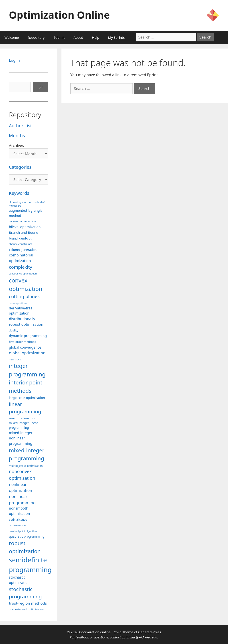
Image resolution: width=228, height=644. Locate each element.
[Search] (41, 87)
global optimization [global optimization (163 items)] (27, 353)
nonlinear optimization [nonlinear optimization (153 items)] (20, 487)
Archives (16, 145)
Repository (36, 37)
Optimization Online (59, 15)
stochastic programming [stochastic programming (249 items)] (25, 593)
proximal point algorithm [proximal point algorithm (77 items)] (23, 531)
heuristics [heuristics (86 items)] (15, 359)
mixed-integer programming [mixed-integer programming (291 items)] (27, 454)
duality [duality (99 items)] (14, 330)
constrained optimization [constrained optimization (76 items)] (23, 274)
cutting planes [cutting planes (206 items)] (24, 296)
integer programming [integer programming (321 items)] (27, 370)
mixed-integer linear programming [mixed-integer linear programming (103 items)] (23, 425)
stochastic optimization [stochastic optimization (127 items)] (19, 580)
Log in (14, 60)
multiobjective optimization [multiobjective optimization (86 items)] (26, 466)
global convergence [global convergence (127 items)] (25, 347)
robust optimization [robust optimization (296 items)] (25, 547)
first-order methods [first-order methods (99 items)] (22, 342)
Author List (20, 126)
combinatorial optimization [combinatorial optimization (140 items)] (21, 258)
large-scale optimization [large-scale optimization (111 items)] (27, 398)
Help (96, 37)
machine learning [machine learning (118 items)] (23, 418)
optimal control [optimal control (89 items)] (18, 520)
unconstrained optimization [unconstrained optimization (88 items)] (26, 609)
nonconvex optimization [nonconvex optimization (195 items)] (22, 475)
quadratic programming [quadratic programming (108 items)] (27, 536)
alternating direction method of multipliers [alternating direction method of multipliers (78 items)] (27, 204)
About (78, 37)
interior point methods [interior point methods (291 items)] (26, 386)
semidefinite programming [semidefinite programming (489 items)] (30, 565)
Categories (20, 167)
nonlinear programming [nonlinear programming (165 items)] (22, 499)
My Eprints (117, 37)
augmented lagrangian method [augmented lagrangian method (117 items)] (27, 213)
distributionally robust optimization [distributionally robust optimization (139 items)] (26, 321)
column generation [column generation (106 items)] (23, 250)
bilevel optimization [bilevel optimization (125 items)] (25, 227)
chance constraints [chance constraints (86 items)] (20, 244)
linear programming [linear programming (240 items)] (25, 408)
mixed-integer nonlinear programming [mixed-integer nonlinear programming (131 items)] (21, 438)
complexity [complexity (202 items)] (20, 267)
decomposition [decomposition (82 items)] (18, 303)
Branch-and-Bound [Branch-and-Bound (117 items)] (24, 232)
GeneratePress (150, 632)
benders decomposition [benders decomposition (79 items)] (22, 221)
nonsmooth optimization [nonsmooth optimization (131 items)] (19, 511)
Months (17, 135)
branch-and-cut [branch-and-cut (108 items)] (20, 238)
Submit (59, 37)
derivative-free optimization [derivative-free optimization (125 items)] (21, 311)
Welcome (12, 37)
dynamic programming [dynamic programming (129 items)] (28, 336)
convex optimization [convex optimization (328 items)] (26, 284)
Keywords (19, 193)
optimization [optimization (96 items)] (17, 525)
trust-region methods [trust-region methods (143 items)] (28, 603)
